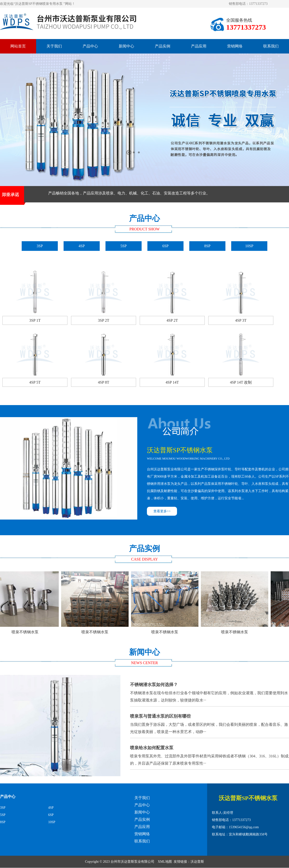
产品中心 (90, 46)
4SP (82, 246)
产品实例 (163, 46)
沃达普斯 (197, 862)
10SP (249, 246)
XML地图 (165, 862)
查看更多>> (162, 511)
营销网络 (235, 46)
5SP (124, 246)
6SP (165, 246)
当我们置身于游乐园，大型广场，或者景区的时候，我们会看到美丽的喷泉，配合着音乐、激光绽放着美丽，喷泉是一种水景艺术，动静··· (210, 723)
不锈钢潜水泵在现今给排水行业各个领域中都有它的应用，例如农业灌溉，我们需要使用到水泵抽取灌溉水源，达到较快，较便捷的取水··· (210, 691)
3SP (40, 246)
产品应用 (199, 46)
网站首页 (18, 46)
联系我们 (271, 46)
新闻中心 (126, 46)
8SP (207, 246)
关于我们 (54, 46)
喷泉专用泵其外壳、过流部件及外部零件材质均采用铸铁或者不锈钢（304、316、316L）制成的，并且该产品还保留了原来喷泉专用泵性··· (210, 754)
